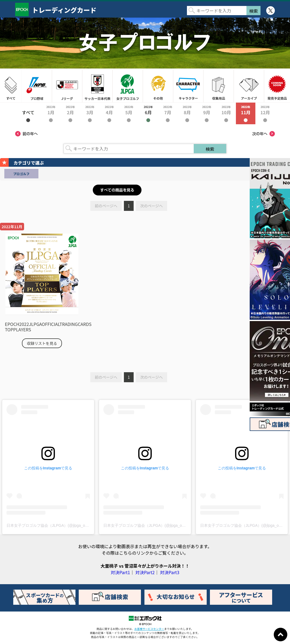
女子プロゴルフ (128, 86)
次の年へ (263, 134)
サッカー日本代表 (97, 86)
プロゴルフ (21, 174)
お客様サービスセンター (149, 629)
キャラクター (188, 86)
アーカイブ (249, 86)
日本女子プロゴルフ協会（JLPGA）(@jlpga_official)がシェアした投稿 (66, 525)
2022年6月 (148, 113)
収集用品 (219, 86)
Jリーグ (67, 86)
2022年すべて (28, 113)
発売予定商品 (277, 86)
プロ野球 (37, 86)
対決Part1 (120, 572)
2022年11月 (246, 113)
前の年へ (27, 134)
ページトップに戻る (281, 635)
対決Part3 (169, 572)
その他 (158, 86)
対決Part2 (145, 572)
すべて (11, 86)
